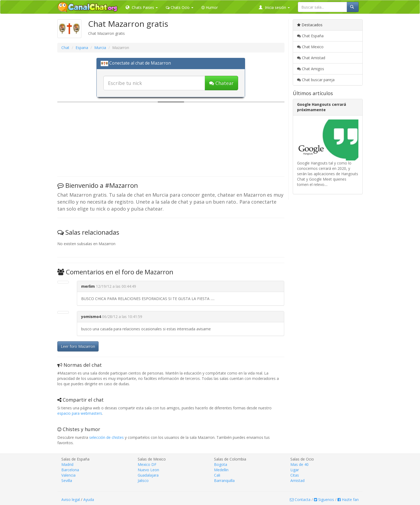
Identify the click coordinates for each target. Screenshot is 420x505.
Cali (217, 475)
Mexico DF (147, 464)
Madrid (67, 464)
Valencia (68, 475)
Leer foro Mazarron (78, 346)
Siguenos (324, 500)
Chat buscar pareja (316, 80)
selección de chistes (106, 437)
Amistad (297, 480)
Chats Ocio (180, 7)
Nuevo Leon (148, 470)
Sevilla (67, 480)
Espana (82, 48)
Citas (295, 475)
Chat (65, 48)
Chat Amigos (311, 69)
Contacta (300, 500)
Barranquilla (224, 480)
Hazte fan (348, 500)
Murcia (100, 48)
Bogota (221, 464)
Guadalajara (148, 475)
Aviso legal (71, 500)
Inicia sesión (274, 7)
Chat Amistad (311, 58)
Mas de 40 (299, 464)
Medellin (221, 470)
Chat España (310, 36)
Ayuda (89, 500)
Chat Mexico (310, 47)
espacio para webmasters (80, 413)
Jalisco (143, 480)
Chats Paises (142, 7)
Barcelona (70, 470)
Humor (210, 7)
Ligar (295, 470)
